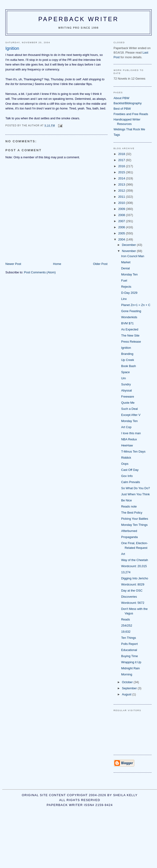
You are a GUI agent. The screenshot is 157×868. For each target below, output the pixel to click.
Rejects (126, 287)
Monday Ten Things (134, 525)
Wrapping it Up (131, 662)
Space (125, 372)
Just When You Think (135, 494)
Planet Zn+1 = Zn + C (136, 305)
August (127, 694)
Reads (126, 619)
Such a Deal (129, 409)
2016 (122, 166)
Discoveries (129, 597)
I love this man (131, 433)
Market (126, 262)
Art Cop (126, 427)
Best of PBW (122, 109)
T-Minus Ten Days (133, 451)
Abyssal (127, 390)
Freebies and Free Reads (131, 114)
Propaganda (129, 537)
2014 (122, 178)
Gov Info (127, 476)
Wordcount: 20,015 (134, 566)
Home (57, 264)
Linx (124, 299)
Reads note (129, 506)
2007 (122, 221)
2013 (122, 184)
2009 (122, 209)
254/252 (127, 626)
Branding (127, 354)
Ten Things (129, 638)
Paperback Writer (79, 19)
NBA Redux (129, 439)
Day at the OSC (132, 591)
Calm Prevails (131, 482)
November (129, 251)
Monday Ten (129, 274)
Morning (127, 674)
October (128, 682)
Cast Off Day (130, 470)
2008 (122, 215)
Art (123, 554)
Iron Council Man (133, 256)
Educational (129, 650)
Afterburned (129, 531)
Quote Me (128, 403)
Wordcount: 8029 (133, 584)
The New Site (130, 335)
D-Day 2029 (129, 293)
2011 (122, 197)
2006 (122, 227)
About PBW (121, 98)
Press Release (131, 342)
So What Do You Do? (136, 488)
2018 (122, 154)
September (130, 688)
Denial (125, 268)
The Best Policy (132, 513)
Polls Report (129, 644)
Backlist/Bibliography (128, 103)
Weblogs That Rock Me (129, 129)
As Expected (130, 329)
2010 (122, 203)
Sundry (126, 384)
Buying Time (130, 656)
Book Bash (129, 366)
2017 (122, 160)
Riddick (126, 458)
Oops (125, 464)
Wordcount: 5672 (133, 603)
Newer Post (13, 264)
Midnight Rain (131, 668)
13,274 (126, 572)
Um (123, 378)
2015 (122, 172)
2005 (122, 233)
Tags (117, 135)
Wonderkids (129, 317)
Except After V (131, 415)
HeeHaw (127, 445)
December (129, 245)
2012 (122, 191)
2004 (122, 239)
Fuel (124, 281)
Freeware (128, 397)
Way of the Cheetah (135, 560)
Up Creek (128, 360)
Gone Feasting (131, 311)
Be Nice (127, 500)
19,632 (126, 632)
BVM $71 (127, 323)
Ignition (126, 348)
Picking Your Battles (135, 519)
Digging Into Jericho (135, 578)
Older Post (100, 264)
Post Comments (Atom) (40, 272)
